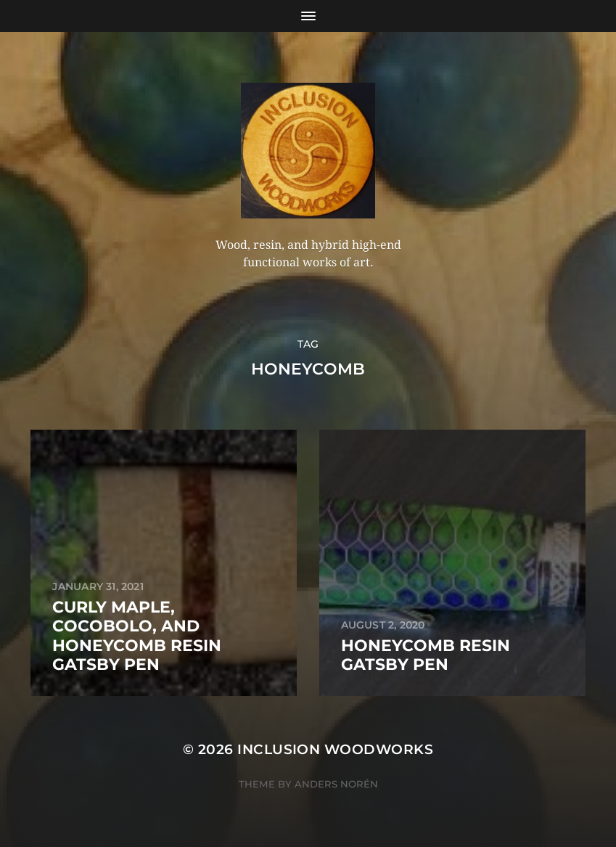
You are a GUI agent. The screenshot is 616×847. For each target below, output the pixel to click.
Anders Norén (336, 784)
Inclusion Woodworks (335, 749)
